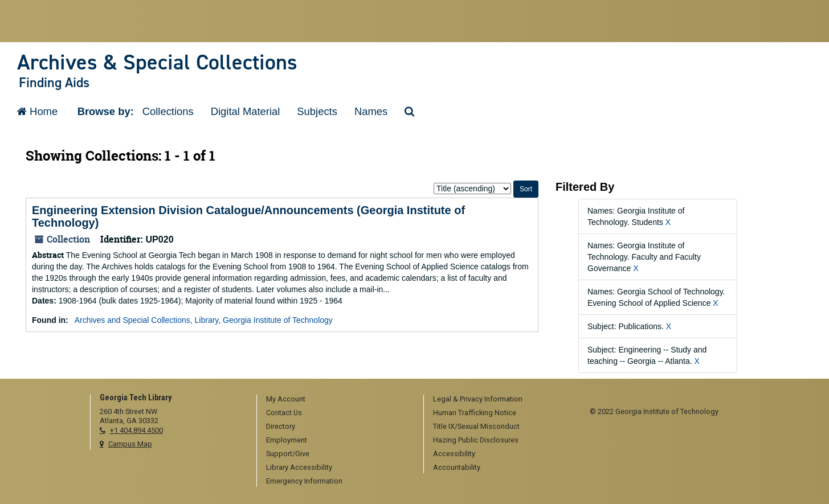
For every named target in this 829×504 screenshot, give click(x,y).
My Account (286, 399)
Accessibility (454, 454)
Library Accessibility (299, 467)
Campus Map (130, 444)
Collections (168, 111)
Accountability (457, 467)
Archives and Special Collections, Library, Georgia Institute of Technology (204, 320)
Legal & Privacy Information (478, 399)
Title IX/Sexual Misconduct (476, 426)
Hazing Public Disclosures (476, 440)
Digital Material (246, 111)
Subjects (317, 111)
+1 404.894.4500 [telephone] (136, 430)
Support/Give (288, 454)
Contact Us (284, 413)
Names (371, 111)
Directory (281, 426)
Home (37, 111)
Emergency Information (304, 481)
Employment (287, 440)
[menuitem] (336, 400)
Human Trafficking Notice (475, 413)
